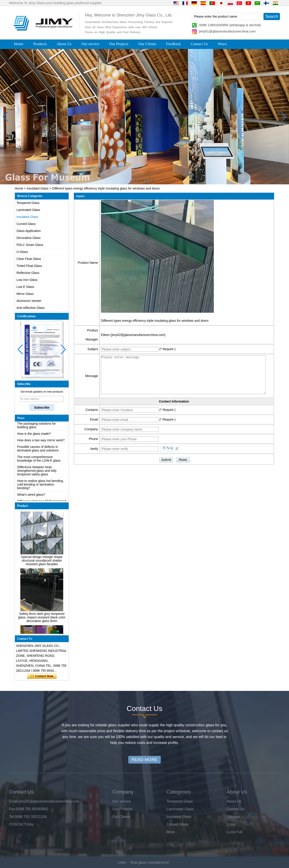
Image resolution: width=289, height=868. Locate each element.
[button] (135, 181)
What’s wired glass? (31, 496)
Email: (14, 801)
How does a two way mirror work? (41, 441)
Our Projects (119, 44)
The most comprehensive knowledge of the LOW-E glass (39, 460)
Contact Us (199, 44)
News (222, 44)
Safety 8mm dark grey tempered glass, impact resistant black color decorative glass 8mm (42, 618)
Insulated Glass (38, 188)
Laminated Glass (28, 210)
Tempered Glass (28, 203)
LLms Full (234, 832)
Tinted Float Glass (29, 266)
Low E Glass (25, 287)
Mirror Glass (25, 294)
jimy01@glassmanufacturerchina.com (227, 31)
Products (40, 44)
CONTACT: (18, 824)
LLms (231, 824)
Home (19, 44)
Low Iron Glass (27, 280)
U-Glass (22, 252)
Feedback (174, 44)
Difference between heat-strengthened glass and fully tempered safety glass (37, 472)
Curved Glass (26, 224)
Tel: (12, 817)
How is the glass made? (34, 435)
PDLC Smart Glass (30, 245)
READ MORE (144, 760)
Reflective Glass (28, 273)
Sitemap (233, 817)
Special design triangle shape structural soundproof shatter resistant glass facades (42, 562)
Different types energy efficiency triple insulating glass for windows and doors (155, 321)
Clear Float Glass (29, 259)
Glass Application (29, 231)
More (171, 832)
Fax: (13, 809)
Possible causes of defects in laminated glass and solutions (38, 450)
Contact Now (42, 676)
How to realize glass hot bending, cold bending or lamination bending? (40, 486)
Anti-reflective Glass (30, 308)
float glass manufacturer (150, 862)
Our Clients (147, 44)
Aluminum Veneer (29, 301)
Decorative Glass (29, 238)
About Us (64, 44)
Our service (90, 44)
